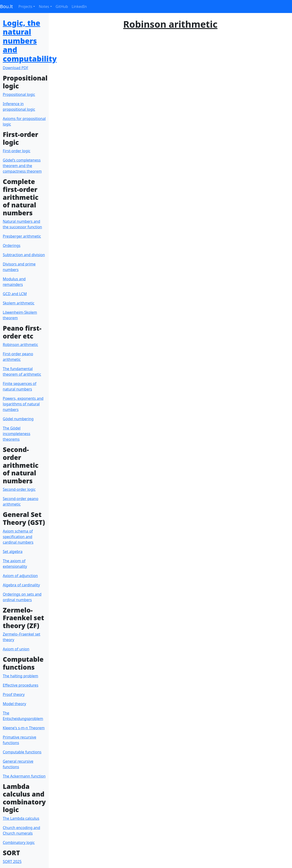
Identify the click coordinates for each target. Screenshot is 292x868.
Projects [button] (25, 6)
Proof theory (14, 694)
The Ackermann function (24, 776)
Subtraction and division (24, 255)
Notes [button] (44, 6)
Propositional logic (19, 94)
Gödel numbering (18, 419)
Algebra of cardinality (21, 585)
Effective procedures (21, 685)
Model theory (14, 704)
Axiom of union (16, 649)
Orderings (12, 245)
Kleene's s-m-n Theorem (24, 728)
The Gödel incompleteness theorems (16, 434)
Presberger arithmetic (22, 236)
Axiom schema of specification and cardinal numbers (18, 537)
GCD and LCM (15, 294)
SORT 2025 (12, 862)
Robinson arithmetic (20, 345)
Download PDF (16, 68)
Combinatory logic (19, 842)
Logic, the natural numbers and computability (30, 41)
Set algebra (13, 552)
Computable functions (22, 752)
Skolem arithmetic (19, 303)
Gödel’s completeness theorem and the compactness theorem (22, 166)
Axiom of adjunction (20, 576)
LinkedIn (79, 6)
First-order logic (17, 151)
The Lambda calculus (21, 818)
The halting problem (21, 676)
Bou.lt (6, 6)
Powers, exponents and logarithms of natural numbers (23, 404)
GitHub (62, 6)
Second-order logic (19, 489)
